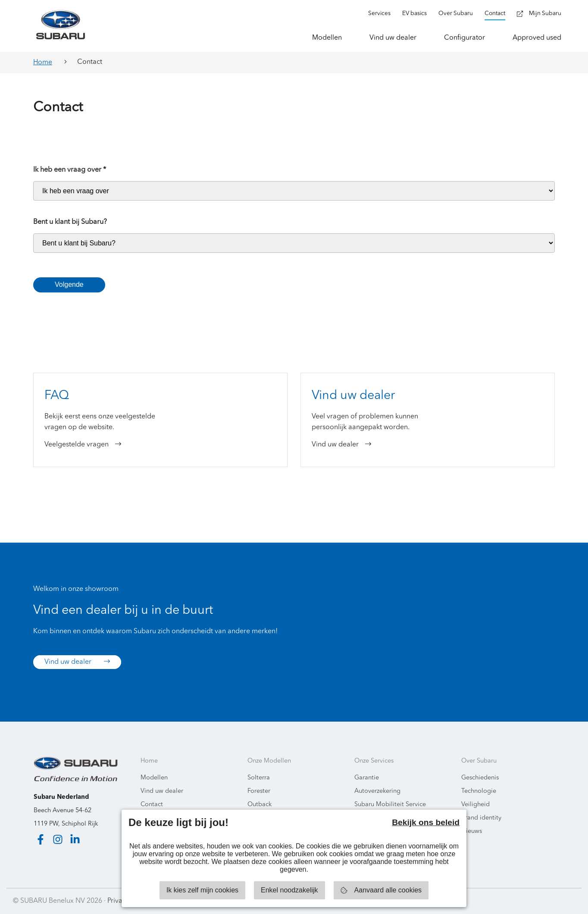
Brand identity (481, 818)
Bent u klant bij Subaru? (70, 222)
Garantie (367, 778)
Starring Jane (554, 901)
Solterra (259, 778)
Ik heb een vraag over (70, 170)
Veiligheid (475, 805)
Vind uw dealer (77, 662)
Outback (260, 805)
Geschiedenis (480, 778)
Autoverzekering (377, 791)
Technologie (479, 791)
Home (43, 63)
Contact (152, 805)
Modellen (154, 778)
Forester (259, 791)
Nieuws (472, 831)
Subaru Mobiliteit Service (390, 805)
